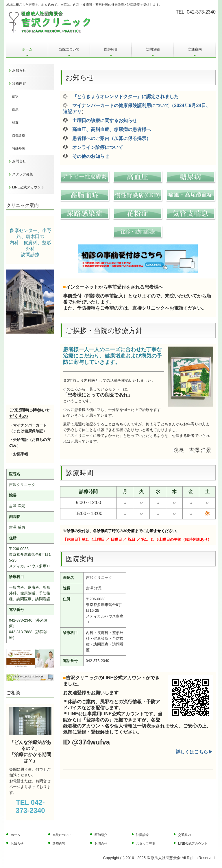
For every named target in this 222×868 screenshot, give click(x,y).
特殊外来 (18, 148)
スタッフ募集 (23, 174)
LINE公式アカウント (28, 187)
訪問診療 (153, 49)
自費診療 (18, 135)
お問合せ (19, 161)
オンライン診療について (98, 147)
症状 (15, 96)
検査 (15, 122)
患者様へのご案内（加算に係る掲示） (112, 138)
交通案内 (195, 49)
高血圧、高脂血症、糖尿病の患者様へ (112, 129)
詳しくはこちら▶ (194, 752)
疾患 (15, 109)
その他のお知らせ (91, 156)
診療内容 (19, 83)
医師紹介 (111, 49)
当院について (69, 49)
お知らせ (19, 70)
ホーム (27, 49)
